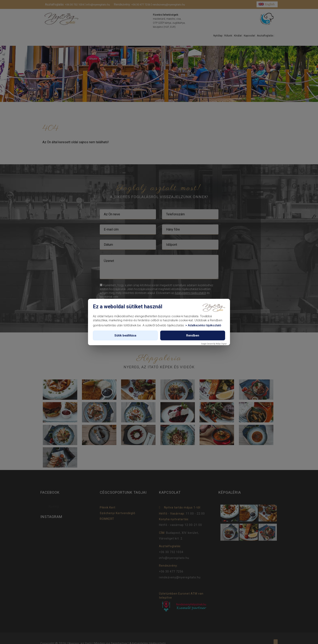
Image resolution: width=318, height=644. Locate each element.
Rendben (193, 335)
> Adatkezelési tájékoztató (203, 325)
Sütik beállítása (125, 335)
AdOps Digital (221, 344)
